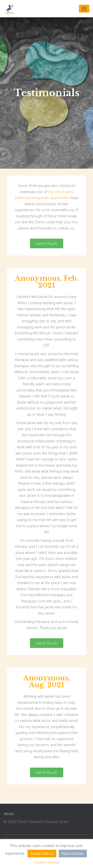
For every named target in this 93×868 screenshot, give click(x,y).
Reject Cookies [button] (73, 853)
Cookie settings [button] (47, 862)
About (9, 814)
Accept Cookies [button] (42, 853)
